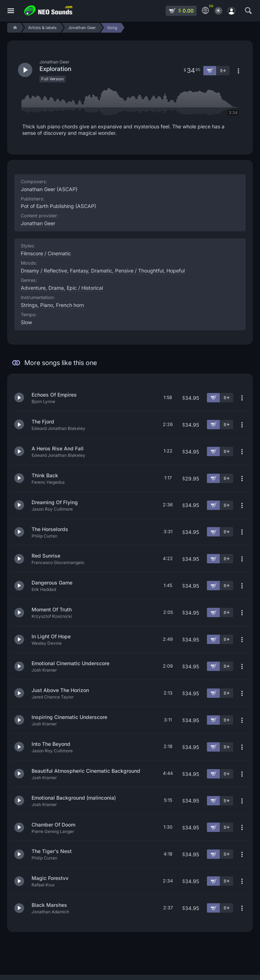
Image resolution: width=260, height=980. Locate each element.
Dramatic (102, 271)
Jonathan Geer (38, 223)
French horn (70, 305)
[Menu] (11, 11)
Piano (47, 305)
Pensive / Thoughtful (139, 271)
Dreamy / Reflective (44, 271)
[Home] (14, 28)
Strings (29, 305)
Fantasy (79, 271)
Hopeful (176, 271)
